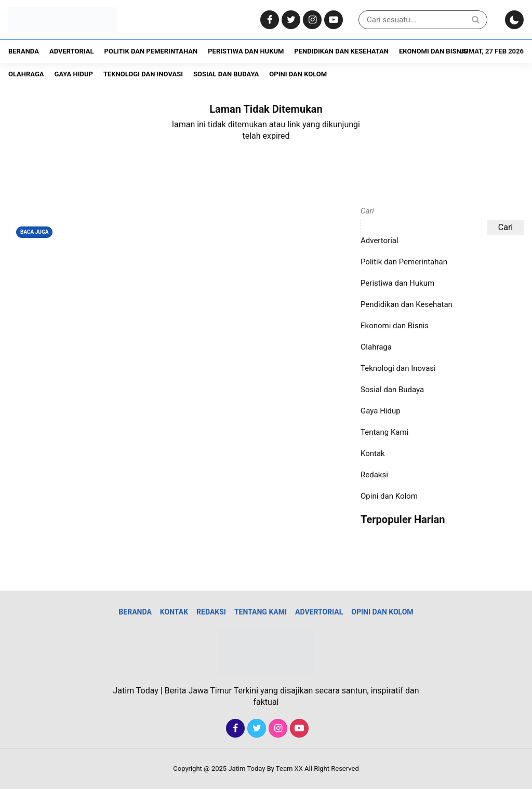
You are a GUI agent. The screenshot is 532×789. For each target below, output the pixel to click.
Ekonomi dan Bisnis (433, 51)
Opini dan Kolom (298, 74)
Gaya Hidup (74, 74)
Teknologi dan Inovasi (143, 74)
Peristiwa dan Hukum (246, 51)
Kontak (373, 453)
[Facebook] (268, 20)
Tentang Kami (384, 432)
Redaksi (374, 475)
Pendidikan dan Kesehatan (341, 51)
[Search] (475, 19)
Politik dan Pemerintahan (151, 51)
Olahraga (26, 74)
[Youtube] (332, 20)
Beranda (24, 51)
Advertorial (72, 51)
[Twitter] (290, 20)
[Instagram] (311, 20)
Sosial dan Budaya (226, 74)
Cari (367, 211)
